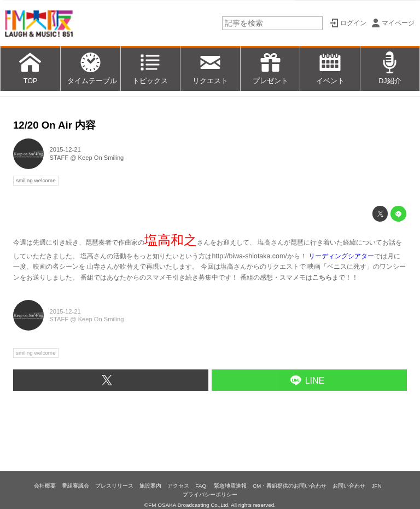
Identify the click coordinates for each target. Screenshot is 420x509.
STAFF (59, 158)
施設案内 (150, 486)
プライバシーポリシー (210, 494)
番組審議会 (75, 486)
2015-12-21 (65, 149)
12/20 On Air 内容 (54, 125)
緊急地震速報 (230, 486)
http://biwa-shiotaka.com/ (249, 256)
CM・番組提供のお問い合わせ (290, 486)
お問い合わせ (349, 486)
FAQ (202, 486)
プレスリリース (114, 486)
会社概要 (45, 486)
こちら (322, 277)
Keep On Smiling (101, 158)
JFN (376, 486)
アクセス (178, 486)
